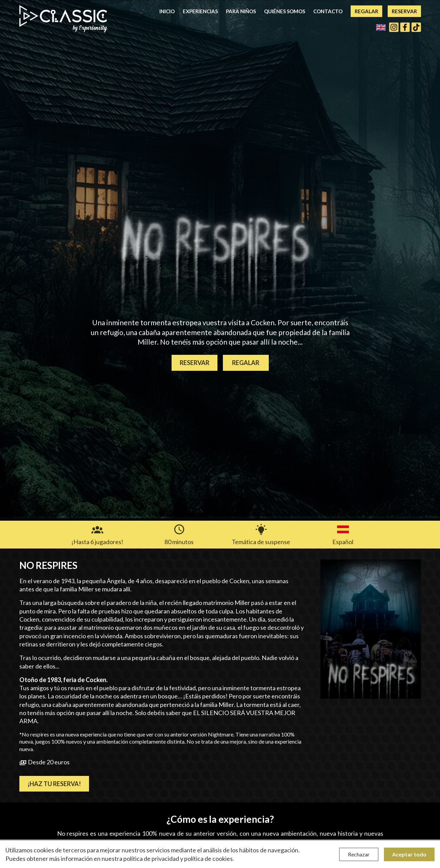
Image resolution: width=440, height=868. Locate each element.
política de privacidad (151, 858)
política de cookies (208, 858)
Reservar (404, 11)
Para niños (241, 11)
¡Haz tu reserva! (54, 784)
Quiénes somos (285, 11)
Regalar (366, 11)
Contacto (328, 11)
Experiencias (200, 11)
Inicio (167, 11)
